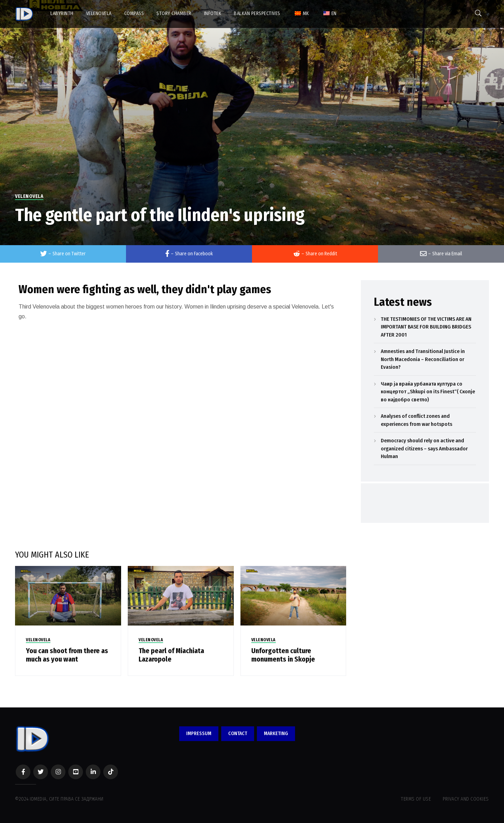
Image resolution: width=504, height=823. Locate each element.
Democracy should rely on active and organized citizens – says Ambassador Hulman (424, 448)
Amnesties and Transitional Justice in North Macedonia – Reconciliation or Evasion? (423, 359)
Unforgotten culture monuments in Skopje (283, 655)
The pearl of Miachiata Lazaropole (171, 655)
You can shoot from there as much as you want (67, 655)
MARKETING (276, 734)
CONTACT (238, 734)
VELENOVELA (29, 196)
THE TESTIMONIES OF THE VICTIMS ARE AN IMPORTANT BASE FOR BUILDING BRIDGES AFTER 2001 (426, 327)
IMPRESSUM (199, 734)
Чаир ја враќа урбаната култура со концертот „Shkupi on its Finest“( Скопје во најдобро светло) (428, 392)
